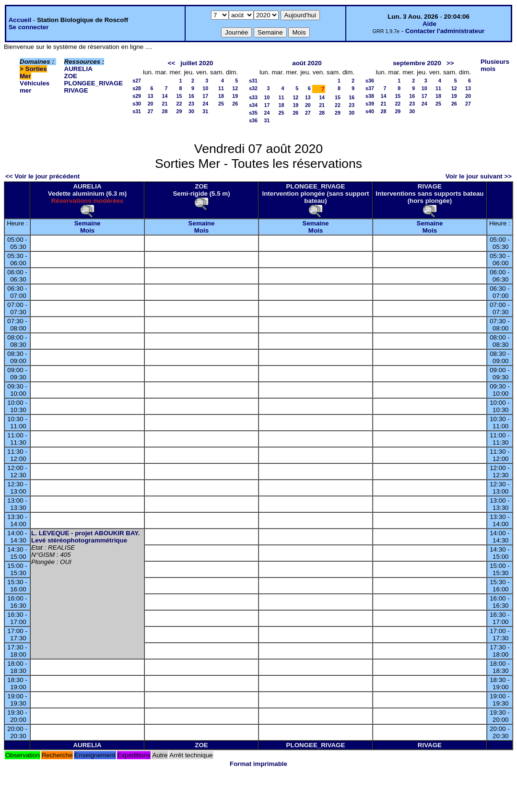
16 (191, 96)
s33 (253, 97)
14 (165, 96)
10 (205, 88)
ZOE (71, 76)
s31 (137, 111)
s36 (253, 120)
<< (172, 63)
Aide (429, 24)
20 (151, 104)
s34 (253, 105)
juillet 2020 (197, 63)
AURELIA (78, 69)
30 (191, 111)
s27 (137, 81)
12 (235, 88)
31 (205, 111)
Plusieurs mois (495, 65)
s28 (137, 88)
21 (165, 104)
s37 (370, 88)
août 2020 (307, 63)
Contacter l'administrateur (445, 31)
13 (151, 96)
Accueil (20, 20)
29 (179, 111)
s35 (253, 113)
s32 (253, 88)
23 (191, 104)
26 (235, 104)
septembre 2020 (417, 63)
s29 (137, 96)
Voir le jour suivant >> (479, 176)
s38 (370, 96)
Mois (87, 230)
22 (179, 104)
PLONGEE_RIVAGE (94, 83)
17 (205, 96)
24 (205, 104)
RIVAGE (76, 90)
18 (221, 96)
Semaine (88, 223)
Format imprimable (258, 764)
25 (221, 104)
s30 (137, 104)
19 (235, 96)
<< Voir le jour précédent (42, 176)
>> (450, 63)
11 (221, 88)
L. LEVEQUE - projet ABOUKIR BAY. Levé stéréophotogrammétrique (85, 537)
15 (179, 96)
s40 (370, 111)
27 (151, 111)
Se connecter (29, 27)
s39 (370, 104)
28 (165, 111)
